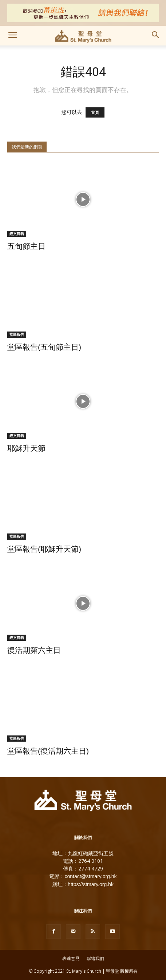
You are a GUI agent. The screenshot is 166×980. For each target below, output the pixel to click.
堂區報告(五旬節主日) (44, 347)
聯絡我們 (95, 959)
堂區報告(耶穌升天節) (44, 549)
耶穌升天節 (26, 448)
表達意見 (71, 959)
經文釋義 (17, 234)
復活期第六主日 (34, 650)
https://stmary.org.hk (91, 884)
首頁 (95, 112)
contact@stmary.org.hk (90, 876)
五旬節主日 (26, 246)
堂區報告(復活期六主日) (48, 751)
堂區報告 (17, 334)
